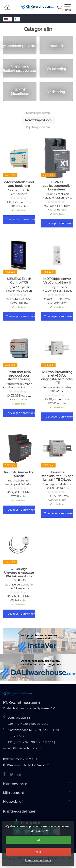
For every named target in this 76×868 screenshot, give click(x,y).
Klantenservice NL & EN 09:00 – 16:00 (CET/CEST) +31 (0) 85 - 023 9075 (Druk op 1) (34, 736)
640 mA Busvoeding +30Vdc (19, 474)
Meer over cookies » (38, 860)
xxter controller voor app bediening (19, 184)
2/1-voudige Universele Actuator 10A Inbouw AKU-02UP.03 (19, 575)
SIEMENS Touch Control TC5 (19, 281)
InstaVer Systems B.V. (40, 708)
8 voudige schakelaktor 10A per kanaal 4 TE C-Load (57, 476)
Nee (38, 852)
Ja (38, 840)
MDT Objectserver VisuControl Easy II (57, 281)
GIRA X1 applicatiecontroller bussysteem (57, 186)
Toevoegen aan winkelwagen (21, 219)
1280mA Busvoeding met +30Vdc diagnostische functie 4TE (57, 377)
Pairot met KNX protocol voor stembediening (19, 376)
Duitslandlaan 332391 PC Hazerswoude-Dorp (28, 720)
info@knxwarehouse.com (25, 748)
